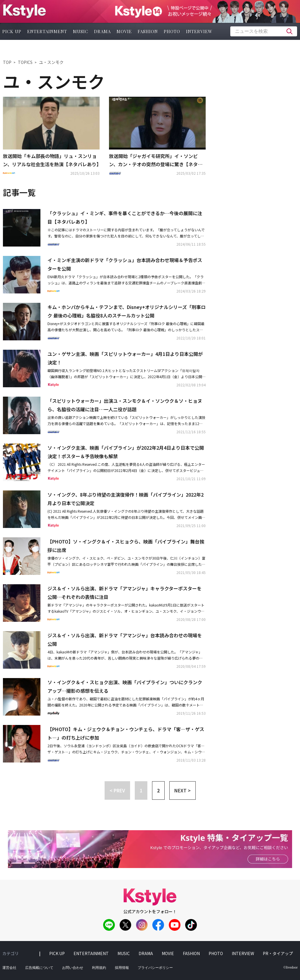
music (81, 31)
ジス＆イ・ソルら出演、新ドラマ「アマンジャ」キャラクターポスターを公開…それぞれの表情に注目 (125, 593)
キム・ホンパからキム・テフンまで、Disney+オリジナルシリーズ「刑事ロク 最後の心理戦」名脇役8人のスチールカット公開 (127, 311)
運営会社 (9, 968)
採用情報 (122, 968)
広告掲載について (39, 968)
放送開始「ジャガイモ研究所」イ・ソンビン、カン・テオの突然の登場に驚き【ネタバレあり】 (156, 161)
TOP (7, 62)
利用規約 (99, 968)
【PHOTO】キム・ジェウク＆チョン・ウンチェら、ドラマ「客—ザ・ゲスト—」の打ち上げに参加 (126, 733)
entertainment (47, 31)
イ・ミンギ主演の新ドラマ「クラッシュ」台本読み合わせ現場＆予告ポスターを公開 (125, 264)
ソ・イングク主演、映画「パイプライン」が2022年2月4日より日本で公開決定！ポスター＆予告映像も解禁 (126, 452)
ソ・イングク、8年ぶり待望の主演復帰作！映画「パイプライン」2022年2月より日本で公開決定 (126, 499)
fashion (148, 31)
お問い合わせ (73, 968)
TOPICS (25, 62)
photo (172, 31)
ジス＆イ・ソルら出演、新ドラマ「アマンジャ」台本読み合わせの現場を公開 (125, 640)
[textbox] (264, 31)
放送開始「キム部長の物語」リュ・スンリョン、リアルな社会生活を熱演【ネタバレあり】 (51, 160)
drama (102, 31)
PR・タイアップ (278, 953)
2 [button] (158, 790)
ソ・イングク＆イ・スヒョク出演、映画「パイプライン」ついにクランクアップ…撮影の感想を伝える (125, 686)
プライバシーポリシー (155, 968)
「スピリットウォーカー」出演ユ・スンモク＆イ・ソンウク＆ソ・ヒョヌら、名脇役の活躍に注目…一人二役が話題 (125, 405)
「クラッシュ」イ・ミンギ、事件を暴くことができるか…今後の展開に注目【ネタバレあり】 (125, 217)
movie (124, 31)
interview (199, 31)
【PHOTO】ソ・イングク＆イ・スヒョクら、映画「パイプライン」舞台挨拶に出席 (126, 546)
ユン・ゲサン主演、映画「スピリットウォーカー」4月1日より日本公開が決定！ (125, 358)
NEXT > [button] (183, 790)
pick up (57, 953)
